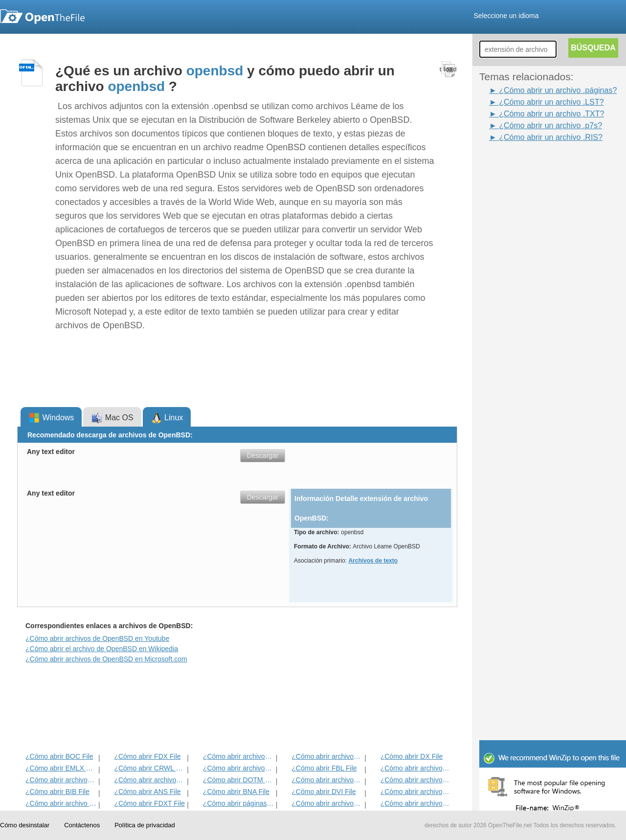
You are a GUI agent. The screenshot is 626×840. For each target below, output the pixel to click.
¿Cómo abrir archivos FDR (238, 768)
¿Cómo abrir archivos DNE (416, 780)
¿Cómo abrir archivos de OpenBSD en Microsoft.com (106, 659)
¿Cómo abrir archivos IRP (327, 756)
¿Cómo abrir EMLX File (61, 768)
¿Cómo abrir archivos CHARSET (327, 803)
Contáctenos (82, 825)
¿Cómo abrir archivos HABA (416, 792)
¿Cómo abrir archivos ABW (327, 780)
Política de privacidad (145, 825)
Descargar (263, 455)
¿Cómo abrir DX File (412, 756)
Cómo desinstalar (25, 825)
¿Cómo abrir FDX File (147, 756)
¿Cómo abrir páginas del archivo (238, 803)
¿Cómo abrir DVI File (324, 792)
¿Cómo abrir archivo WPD (61, 803)
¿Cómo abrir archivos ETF (238, 756)
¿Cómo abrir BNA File (236, 792)
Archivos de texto (373, 561)
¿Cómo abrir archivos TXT (61, 780)
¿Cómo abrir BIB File (57, 792)
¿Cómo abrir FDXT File (149, 803)
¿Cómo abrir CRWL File (149, 768)
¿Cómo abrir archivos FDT (416, 768)
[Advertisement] (518, 290)
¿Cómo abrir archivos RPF (416, 803)
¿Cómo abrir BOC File (59, 756)
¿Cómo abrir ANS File (147, 792)
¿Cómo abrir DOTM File (238, 780)
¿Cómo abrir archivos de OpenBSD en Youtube (97, 638)
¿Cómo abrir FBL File (324, 768)
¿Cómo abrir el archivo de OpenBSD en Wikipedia (102, 649)
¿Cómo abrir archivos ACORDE (149, 780)
